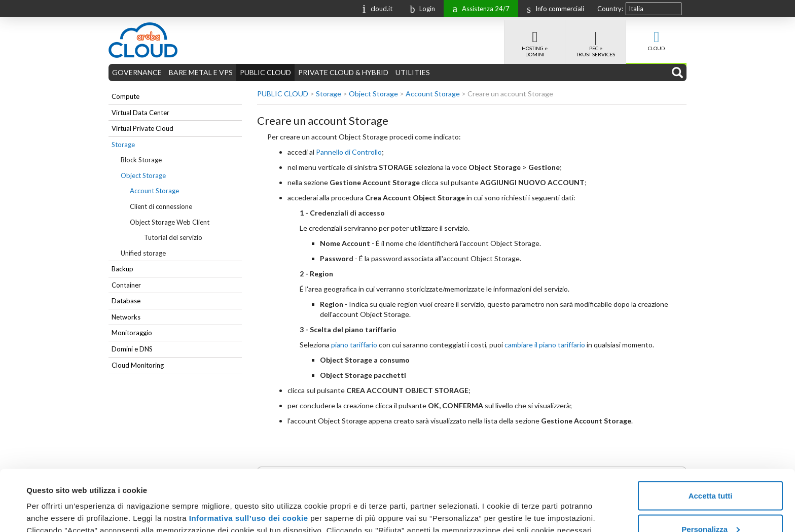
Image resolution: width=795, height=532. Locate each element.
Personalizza (711, 472)
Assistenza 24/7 (478, 8)
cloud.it (375, 8)
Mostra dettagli (54, 501)
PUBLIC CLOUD (265, 72)
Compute (125, 96)
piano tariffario (354, 345)
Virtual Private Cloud (142, 128)
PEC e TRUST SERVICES (595, 39)
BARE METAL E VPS (201, 72)
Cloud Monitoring (138, 365)
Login (420, 9)
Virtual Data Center (140, 113)
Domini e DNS (132, 349)
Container (126, 285)
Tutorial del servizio (173, 237)
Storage (123, 145)
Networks (126, 317)
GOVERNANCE (137, 72)
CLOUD (656, 36)
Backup (122, 269)
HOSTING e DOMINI (535, 39)
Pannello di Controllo (349, 152)
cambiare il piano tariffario (545, 345)
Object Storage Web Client (170, 222)
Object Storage (143, 175)
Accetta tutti (711, 438)
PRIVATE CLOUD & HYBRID (343, 72)
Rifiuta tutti (710, 505)
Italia (636, 9)
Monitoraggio (132, 333)
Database (126, 301)
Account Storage (154, 191)
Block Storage (141, 160)
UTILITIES (413, 72)
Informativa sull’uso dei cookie (247, 461)
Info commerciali (553, 9)
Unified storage (143, 253)
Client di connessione (161, 206)
